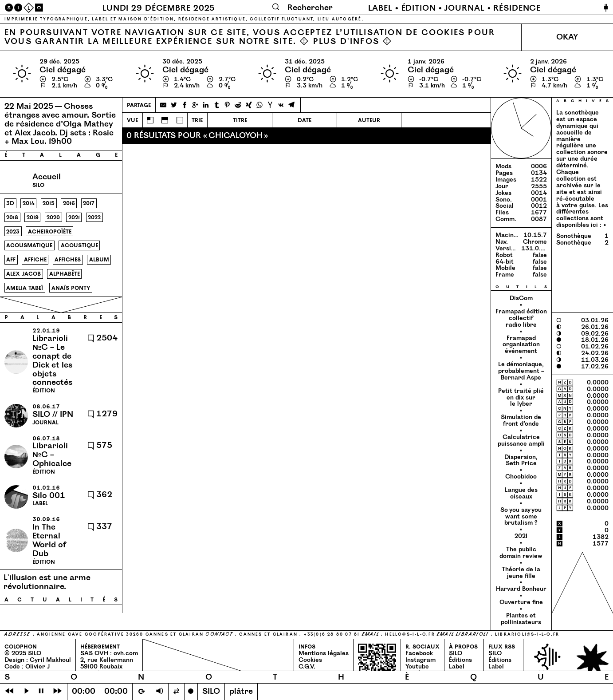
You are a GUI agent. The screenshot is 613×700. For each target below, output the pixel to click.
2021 (74, 217)
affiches (68, 259)
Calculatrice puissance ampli (521, 440)
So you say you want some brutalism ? (521, 516)
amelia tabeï (25, 288)
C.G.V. (307, 666)
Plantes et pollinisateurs (521, 619)
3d (10, 203)
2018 (12, 217)
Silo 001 (49, 496)
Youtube (417, 666)
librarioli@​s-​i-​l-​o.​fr (527, 635)
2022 (94, 217)
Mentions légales (324, 653)
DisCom (521, 298)
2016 (69, 203)
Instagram (420, 660)
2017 (89, 203)
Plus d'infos (346, 42)
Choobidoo (521, 477)
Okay (567, 37)
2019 (33, 217)
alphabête (65, 274)
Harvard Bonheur (521, 589)
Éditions (460, 660)
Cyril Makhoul (50, 660)
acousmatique (29, 245)
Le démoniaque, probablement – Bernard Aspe (521, 371)
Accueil (47, 177)
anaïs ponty (71, 288)
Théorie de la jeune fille (521, 573)
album (99, 259)
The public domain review (521, 553)
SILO (456, 653)
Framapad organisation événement (521, 345)
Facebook (419, 653)
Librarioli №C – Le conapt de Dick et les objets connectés (52, 360)
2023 (13, 231)
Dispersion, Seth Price (521, 460)
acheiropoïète (50, 231)
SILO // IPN (53, 414)
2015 (49, 203)
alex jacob (24, 274)
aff (11, 259)
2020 (53, 217)
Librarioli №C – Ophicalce (52, 455)
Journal (464, 8)
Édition (419, 8)
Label (380, 8)
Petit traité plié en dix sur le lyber (521, 397)
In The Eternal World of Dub (49, 540)
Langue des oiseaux (521, 493)
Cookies (310, 660)
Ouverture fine (521, 602)
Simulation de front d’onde (521, 420)
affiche (35, 259)
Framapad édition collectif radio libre (521, 318)
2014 (29, 203)
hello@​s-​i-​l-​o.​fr (410, 635)
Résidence (517, 8)
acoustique (79, 245)
